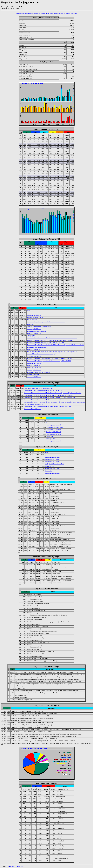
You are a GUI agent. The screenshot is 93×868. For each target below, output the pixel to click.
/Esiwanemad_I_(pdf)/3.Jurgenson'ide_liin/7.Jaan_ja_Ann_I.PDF (45, 343)
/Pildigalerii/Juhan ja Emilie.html (36, 347)
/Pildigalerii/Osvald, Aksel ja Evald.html (38, 372)
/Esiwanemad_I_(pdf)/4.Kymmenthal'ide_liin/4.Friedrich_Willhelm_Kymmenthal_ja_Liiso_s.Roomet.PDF (55, 402)
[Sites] (51, 13)
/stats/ (29, 311)
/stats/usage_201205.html (34, 368)
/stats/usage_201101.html (34, 365)
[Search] (63, 13)
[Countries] (75, 13)
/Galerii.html (31, 324)
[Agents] (68, 13)
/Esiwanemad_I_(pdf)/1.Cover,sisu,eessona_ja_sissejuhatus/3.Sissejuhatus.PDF (50, 359)
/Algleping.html (31, 336)
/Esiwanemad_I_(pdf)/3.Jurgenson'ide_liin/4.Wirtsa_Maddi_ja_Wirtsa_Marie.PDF (50, 340)
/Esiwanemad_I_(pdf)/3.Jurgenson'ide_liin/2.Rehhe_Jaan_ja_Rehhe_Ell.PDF (49, 361)
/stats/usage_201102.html (34, 370)
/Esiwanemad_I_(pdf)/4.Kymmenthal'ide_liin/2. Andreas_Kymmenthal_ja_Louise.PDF (52, 338)
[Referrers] (57, 13)
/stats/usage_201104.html (34, 349)
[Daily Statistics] (20, 13)
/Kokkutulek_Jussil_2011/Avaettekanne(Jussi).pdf (41, 354)
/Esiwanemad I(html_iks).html (36, 317)
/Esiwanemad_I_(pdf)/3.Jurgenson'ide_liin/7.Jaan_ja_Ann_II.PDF (46, 322)
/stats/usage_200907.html (34, 356)
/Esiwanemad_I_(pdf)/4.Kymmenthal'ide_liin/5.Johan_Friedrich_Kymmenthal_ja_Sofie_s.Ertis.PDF (56, 345)
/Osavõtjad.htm (50, 439)
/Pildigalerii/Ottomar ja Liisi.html (36, 331)
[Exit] (47, 13)
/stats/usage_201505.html (34, 315)
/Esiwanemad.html (32, 320)
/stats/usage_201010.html (34, 377)
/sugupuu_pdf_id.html (33, 374)
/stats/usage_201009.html (34, 329)
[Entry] (43, 13)
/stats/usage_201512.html (52, 473)
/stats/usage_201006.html (34, 333)
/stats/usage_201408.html (34, 363)
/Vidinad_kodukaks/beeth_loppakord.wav (39, 327)
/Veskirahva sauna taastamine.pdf (34, 404)
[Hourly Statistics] (31, 13)
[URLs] (39, 13)
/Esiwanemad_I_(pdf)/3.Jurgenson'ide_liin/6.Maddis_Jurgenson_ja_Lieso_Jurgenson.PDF (53, 352)
